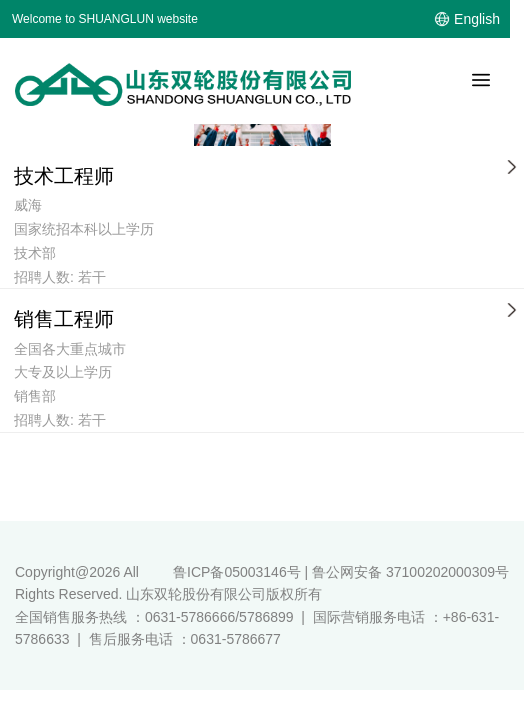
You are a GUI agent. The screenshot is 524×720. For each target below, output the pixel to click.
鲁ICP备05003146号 (237, 572)
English (477, 19)
